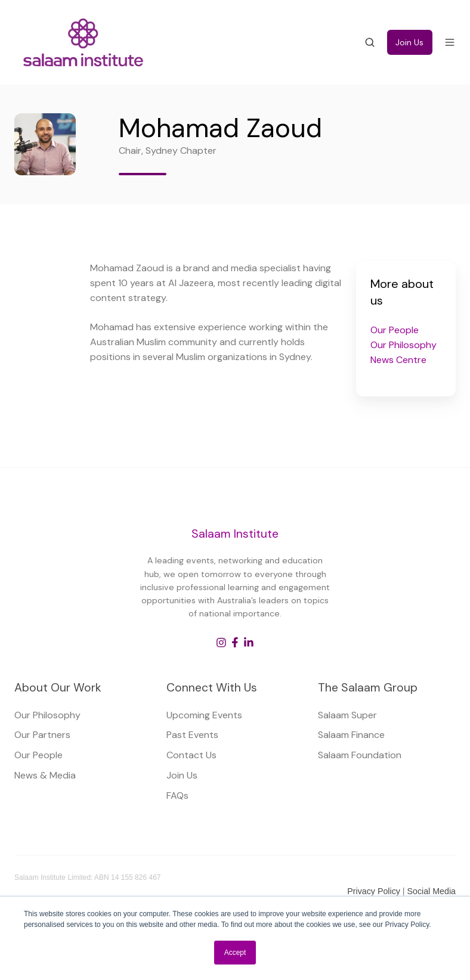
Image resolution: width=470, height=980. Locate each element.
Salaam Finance (351, 735)
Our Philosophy (403, 345)
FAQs (177, 796)
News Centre (398, 360)
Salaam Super (347, 715)
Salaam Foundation (360, 755)
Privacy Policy (375, 891)
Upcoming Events (204, 715)
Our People (395, 330)
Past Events (192, 735)
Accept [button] (235, 953)
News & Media (45, 775)
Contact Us (191, 755)
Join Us (409, 42)
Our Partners (42, 735)
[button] (370, 42)
